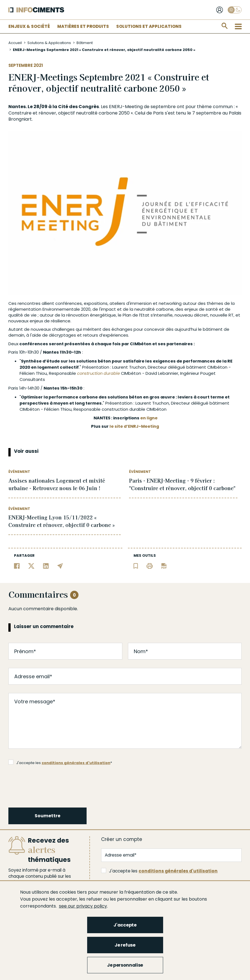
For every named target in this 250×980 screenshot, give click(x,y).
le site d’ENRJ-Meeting (134, 426)
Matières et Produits (83, 26)
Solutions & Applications (49, 43)
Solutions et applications (149, 26)
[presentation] (51, 786)
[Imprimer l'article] (150, 566)
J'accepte (125, 925)
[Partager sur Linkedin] (46, 566)
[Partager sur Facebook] (17, 566)
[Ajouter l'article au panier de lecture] (136, 566)
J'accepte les (159, 871)
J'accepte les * (60, 763)
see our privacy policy (83, 906)
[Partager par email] (60, 566)
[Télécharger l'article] (164, 566)
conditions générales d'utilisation (76, 763)
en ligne (149, 418)
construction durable (98, 373)
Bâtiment (85, 43)
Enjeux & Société (29, 26)
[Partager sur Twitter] (31, 566)
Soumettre (47, 816)
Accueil (15, 43)
